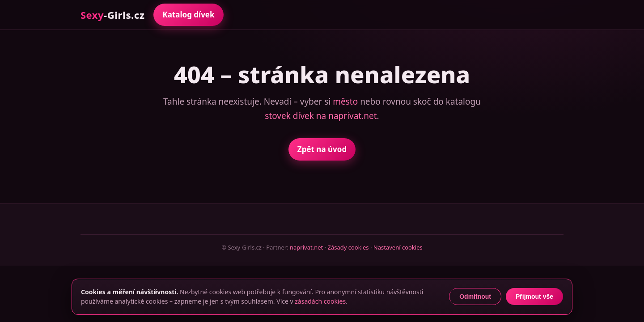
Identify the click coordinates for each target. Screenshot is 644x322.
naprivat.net (306, 247)
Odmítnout (475, 297)
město (345, 102)
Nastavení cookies (398, 247)
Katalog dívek (188, 15)
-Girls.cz (112, 15)
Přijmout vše (534, 297)
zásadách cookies (320, 301)
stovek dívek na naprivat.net (321, 116)
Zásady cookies (348, 247)
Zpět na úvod (322, 149)
